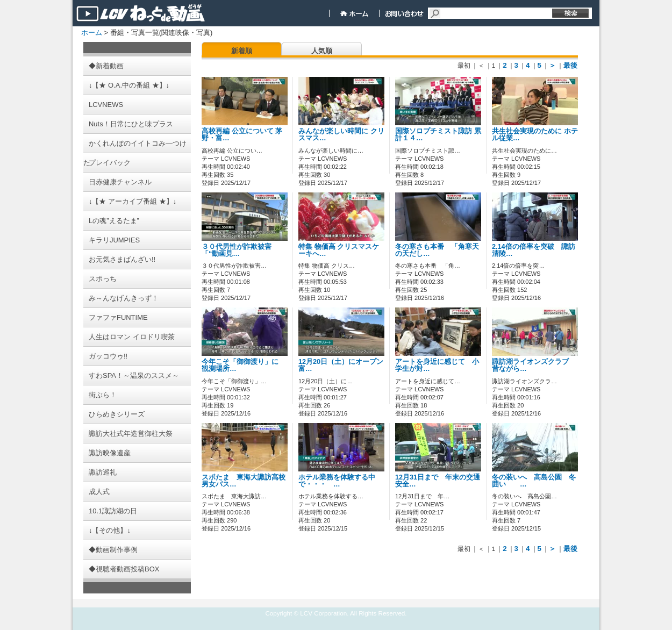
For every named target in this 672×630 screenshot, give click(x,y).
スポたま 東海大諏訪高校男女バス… (244, 481)
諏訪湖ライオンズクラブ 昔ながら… (534, 365)
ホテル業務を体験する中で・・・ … (337, 481)
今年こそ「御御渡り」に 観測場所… (244, 365)
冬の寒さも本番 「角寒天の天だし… (437, 250)
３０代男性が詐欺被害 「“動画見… (237, 250)
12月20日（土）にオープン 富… (344, 365)
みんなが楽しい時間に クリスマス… (341, 135)
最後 (570, 65)
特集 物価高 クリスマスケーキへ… (339, 250)
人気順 (322, 51)
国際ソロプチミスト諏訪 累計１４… (438, 135)
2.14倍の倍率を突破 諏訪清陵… (534, 250)
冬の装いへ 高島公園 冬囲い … (534, 481)
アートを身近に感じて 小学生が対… (437, 365)
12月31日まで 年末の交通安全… (438, 481)
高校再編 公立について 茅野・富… (242, 135)
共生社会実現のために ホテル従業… (535, 135)
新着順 (242, 51)
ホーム (92, 33)
